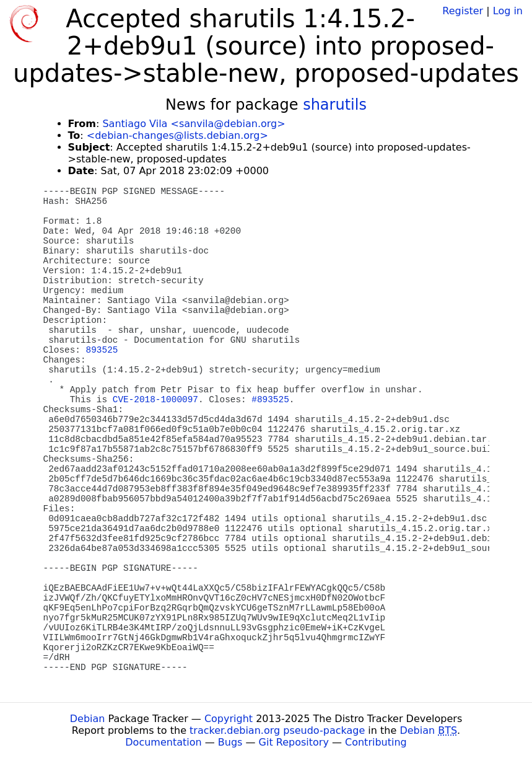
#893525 (270, 400)
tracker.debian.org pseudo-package (277, 730)
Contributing (376, 742)
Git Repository (294, 742)
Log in (508, 11)
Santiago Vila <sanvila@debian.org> (194, 124)
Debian (88, 719)
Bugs (230, 742)
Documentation (163, 742)
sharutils (335, 105)
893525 (102, 350)
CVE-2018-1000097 (155, 400)
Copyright (229, 719)
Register (463, 11)
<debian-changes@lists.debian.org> (177, 135)
